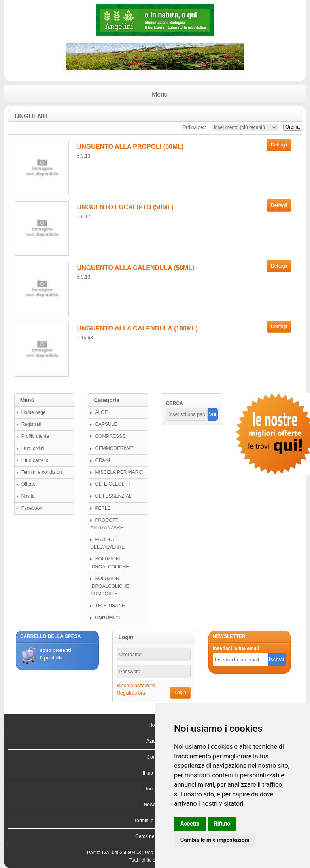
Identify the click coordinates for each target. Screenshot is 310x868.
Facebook (32, 508)
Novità (28, 496)
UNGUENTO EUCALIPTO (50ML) (125, 207)
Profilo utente (35, 436)
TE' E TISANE (110, 606)
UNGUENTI (107, 618)
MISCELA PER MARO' (119, 472)
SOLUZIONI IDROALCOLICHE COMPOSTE (110, 586)
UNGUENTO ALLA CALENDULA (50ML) (136, 268)
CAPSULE (106, 424)
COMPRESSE (110, 436)
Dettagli (279, 145)
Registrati (31, 424)
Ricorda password (136, 686)
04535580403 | (128, 853)
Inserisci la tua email (236, 648)
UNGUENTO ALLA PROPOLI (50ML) (130, 147)
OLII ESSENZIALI (114, 496)
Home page (34, 412)
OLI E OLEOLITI (112, 484)
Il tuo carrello (35, 460)
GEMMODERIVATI (115, 448)
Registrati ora (131, 693)
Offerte (28, 484)
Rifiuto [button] (222, 824)
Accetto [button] (190, 824)
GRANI (102, 460)
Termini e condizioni (42, 472)
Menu (160, 94)
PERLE (103, 508)
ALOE (101, 412)
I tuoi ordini (33, 448)
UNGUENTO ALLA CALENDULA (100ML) (137, 328)
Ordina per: (194, 127)
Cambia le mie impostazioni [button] (215, 840)
